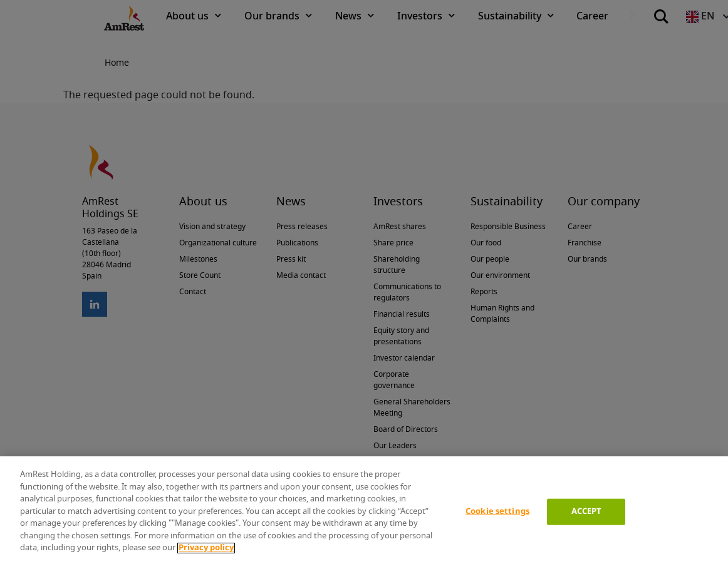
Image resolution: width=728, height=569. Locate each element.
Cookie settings (497, 512)
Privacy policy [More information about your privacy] (206, 548)
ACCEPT (587, 512)
